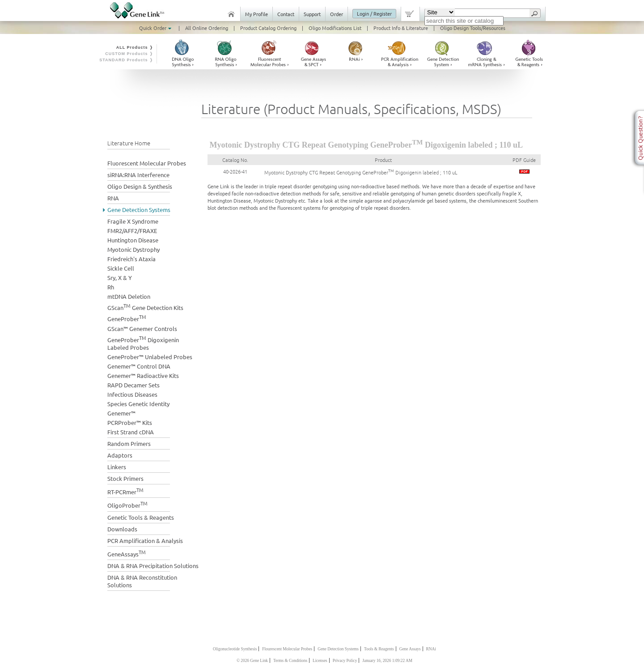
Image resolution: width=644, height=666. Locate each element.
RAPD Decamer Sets (133, 385)
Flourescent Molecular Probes (287, 649)
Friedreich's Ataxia (131, 259)
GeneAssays (127, 553)
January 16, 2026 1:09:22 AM (387, 661)
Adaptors (120, 455)
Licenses (320, 661)
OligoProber (127, 504)
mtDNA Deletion (129, 296)
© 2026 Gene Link (252, 661)
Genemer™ (121, 413)
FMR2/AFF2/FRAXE (132, 231)
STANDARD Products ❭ (126, 60)
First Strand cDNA (131, 432)
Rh (111, 287)
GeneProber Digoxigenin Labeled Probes (143, 343)
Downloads (122, 529)
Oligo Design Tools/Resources (473, 28)
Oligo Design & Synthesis (140, 186)
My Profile (256, 14)
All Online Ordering (207, 28)
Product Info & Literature (401, 28)
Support (312, 14)
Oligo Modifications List (335, 28)
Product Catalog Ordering (268, 28)
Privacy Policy (345, 661)
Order (337, 14)
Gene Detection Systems (139, 210)
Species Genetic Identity (138, 404)
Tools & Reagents (379, 649)
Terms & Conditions (290, 661)
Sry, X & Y (120, 278)
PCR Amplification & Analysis (145, 541)
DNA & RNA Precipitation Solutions (153, 566)
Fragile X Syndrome (133, 221)
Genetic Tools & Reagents (141, 517)
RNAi (431, 649)
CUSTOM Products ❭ (129, 54)
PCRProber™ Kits (130, 422)
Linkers (117, 467)
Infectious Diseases (132, 394)
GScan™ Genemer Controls (142, 329)
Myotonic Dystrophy (133, 249)
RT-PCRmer (125, 491)
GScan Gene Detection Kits (145, 307)
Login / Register (374, 13)
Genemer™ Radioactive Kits (143, 375)
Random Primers (129, 443)
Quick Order (156, 28)
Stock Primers (125, 478)
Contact (286, 14)
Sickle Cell (121, 268)
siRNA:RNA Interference (138, 175)
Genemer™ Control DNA (139, 366)
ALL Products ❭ (135, 47)
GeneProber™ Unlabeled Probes (150, 357)
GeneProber (127, 318)
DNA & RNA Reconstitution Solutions (142, 581)
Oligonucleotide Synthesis (235, 649)
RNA (113, 198)
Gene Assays (410, 649)
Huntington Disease (133, 240)
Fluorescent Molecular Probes (147, 163)
